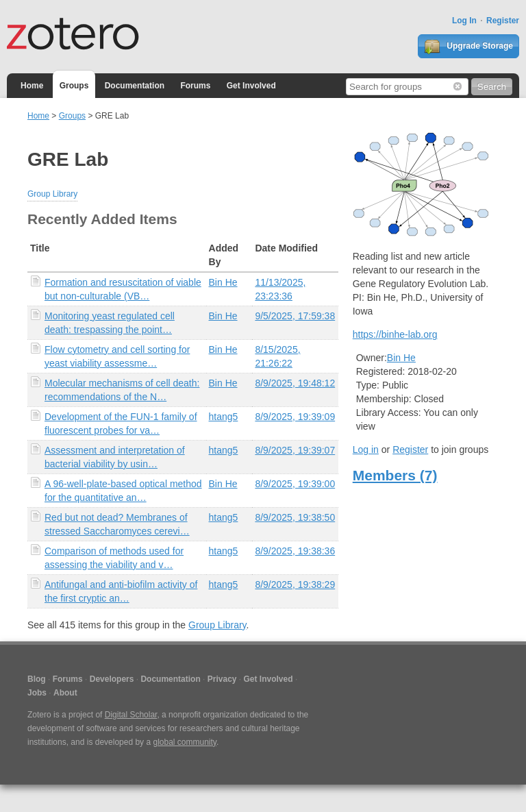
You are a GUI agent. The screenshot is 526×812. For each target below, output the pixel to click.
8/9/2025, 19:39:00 (295, 484)
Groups (74, 86)
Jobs (37, 693)
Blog (37, 679)
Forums (195, 86)
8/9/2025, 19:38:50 (295, 517)
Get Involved (251, 86)
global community (184, 742)
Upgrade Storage (468, 47)
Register (503, 21)
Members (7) (395, 475)
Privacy (222, 679)
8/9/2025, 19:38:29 (295, 585)
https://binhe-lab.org (395, 334)
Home (32, 86)
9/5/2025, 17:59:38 (295, 316)
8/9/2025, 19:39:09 (295, 417)
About (65, 693)
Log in (366, 450)
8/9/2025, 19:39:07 (295, 450)
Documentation (135, 86)
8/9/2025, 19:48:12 (295, 383)
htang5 (224, 417)
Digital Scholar (131, 715)
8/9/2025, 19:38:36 (295, 551)
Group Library (52, 194)
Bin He (223, 282)
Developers (112, 679)
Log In (464, 21)
